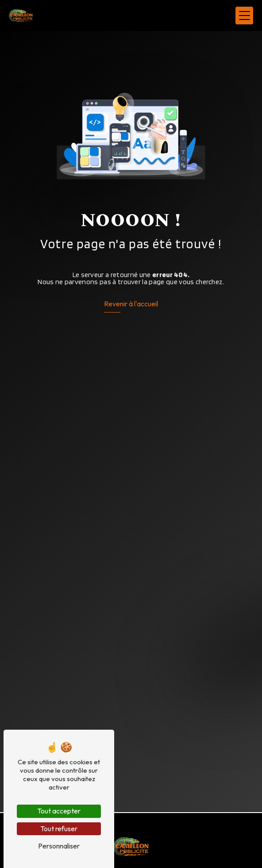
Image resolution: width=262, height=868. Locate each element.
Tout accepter (59, 811)
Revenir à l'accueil (131, 304)
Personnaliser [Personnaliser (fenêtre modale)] (59, 846)
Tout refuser (59, 829)
